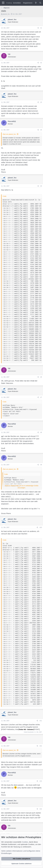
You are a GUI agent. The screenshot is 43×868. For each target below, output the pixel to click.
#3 (41, 102)
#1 (41, 28)
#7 (41, 397)
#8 (41, 432)
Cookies (25, 842)
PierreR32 (12, 121)
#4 (41, 130)
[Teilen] (38, 28)
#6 (41, 377)
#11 (41, 721)
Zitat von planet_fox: (9, 134)
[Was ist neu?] (36, 3)
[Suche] (40, 3)
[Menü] (3, 3)
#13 (41, 781)
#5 (41, 186)
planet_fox (6, 14)
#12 (41, 746)
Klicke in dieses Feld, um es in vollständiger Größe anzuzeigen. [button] (22, 487)
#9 (41, 465)
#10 (41, 527)
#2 (41, 63)
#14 (41, 809)
